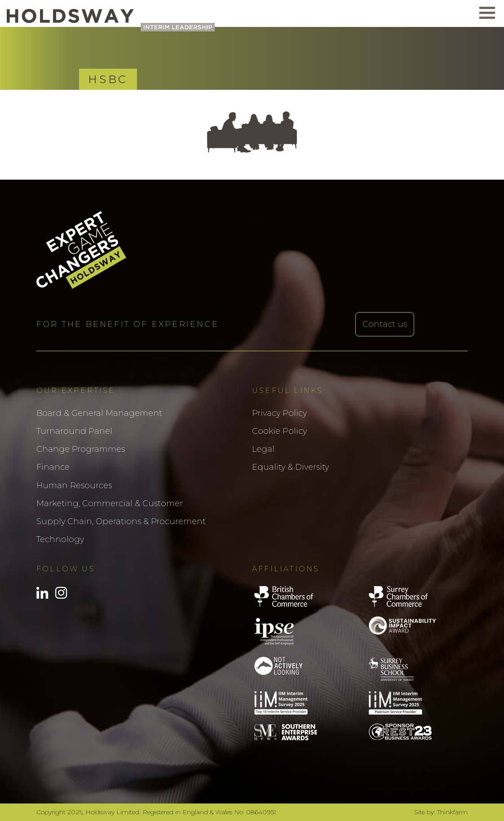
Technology (60, 539)
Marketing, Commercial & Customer (110, 503)
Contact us (385, 324)
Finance (53, 467)
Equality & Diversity (290, 467)
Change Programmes (81, 449)
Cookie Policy (279, 431)
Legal (263, 449)
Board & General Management (99, 413)
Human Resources (74, 486)
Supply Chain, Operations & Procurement (121, 521)
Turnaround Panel (74, 431)
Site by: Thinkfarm (441, 812)
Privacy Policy (279, 413)
